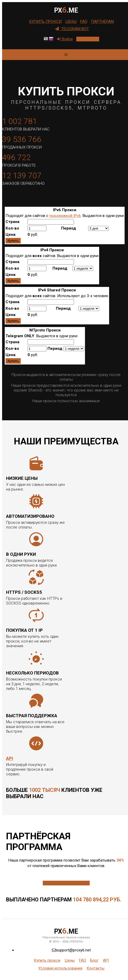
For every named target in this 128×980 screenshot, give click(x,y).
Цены (71, 21)
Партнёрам (102, 21)
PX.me (66, 10)
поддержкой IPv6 (65, 216)
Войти (65, 39)
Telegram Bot (72, 29)
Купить (13, 241)
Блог (94, 960)
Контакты (95, 968)
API (10, 758)
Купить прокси (45, 21)
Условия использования (60, 968)
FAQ (84, 21)
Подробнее (66, 883)
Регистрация (88, 39)
